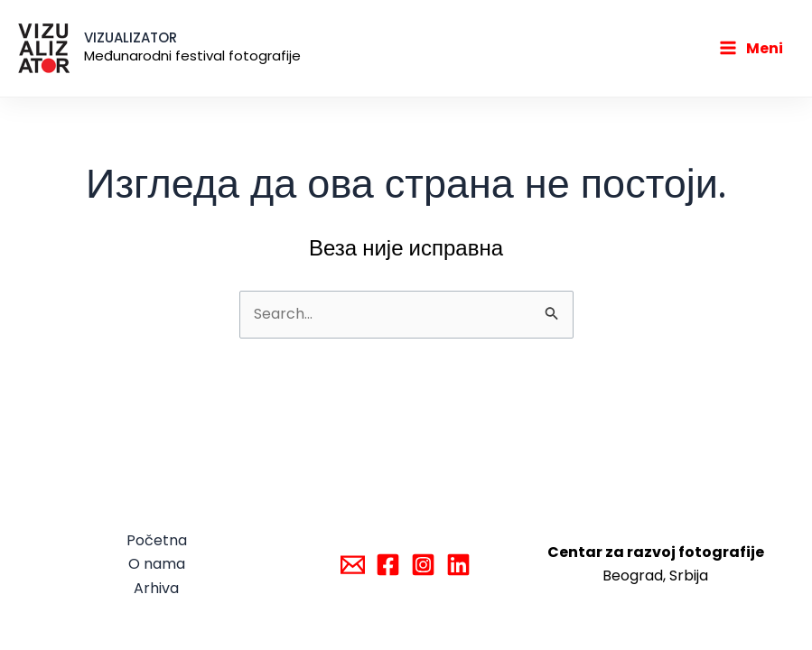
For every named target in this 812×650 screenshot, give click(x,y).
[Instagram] (423, 565)
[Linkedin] (458, 565)
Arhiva (156, 588)
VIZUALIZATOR (131, 37)
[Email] (353, 565)
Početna (157, 540)
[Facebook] (388, 565)
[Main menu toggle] (751, 49)
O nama (157, 564)
